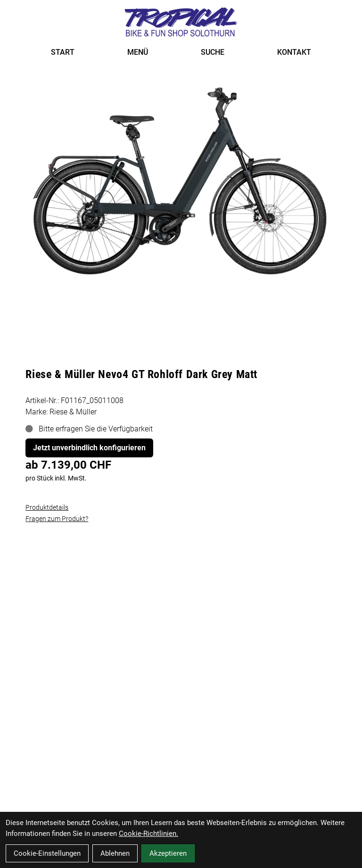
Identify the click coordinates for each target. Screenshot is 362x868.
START (63, 52)
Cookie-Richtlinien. (148, 834)
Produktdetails (47, 507)
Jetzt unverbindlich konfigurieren (89, 448)
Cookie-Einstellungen (47, 853)
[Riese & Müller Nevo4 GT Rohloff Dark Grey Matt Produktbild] (181, 180)
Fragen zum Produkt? (57, 519)
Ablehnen (115, 853)
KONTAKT (294, 52)
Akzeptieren (168, 853)
